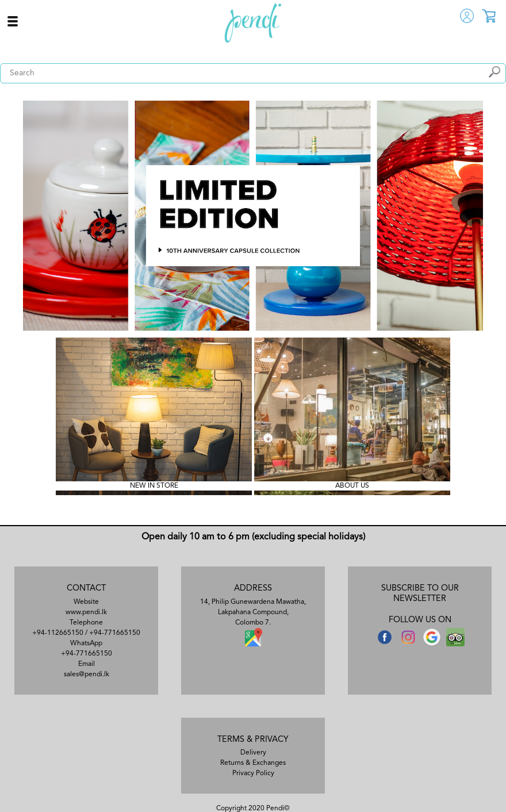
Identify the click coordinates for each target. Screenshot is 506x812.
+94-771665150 (115, 633)
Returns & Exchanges (253, 763)
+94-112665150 (58, 633)
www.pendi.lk (86, 612)
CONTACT (86, 589)
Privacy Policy (253, 773)
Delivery (253, 753)
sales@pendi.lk (87, 675)
